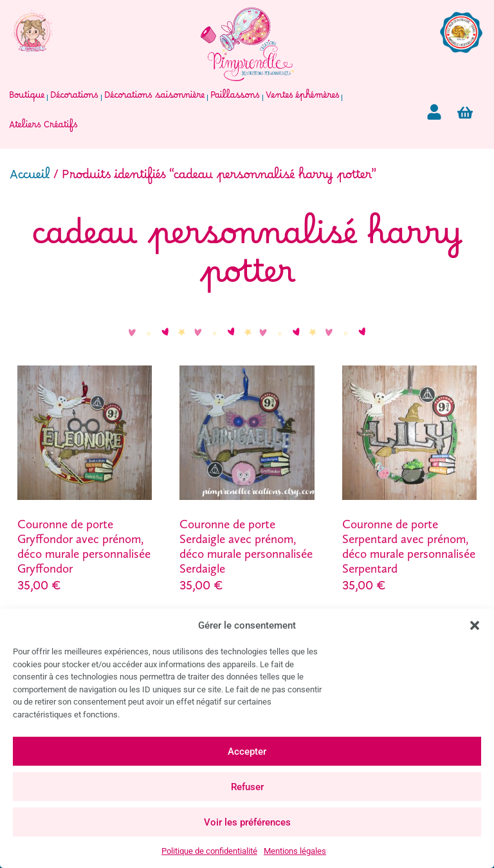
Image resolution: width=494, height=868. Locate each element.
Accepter (247, 752)
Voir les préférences (247, 822)
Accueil (30, 179)
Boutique (27, 98)
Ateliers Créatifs (43, 127)
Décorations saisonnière (154, 98)
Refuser (247, 787)
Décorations (74, 98)
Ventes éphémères (302, 98)
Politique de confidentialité (209, 851)
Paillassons (235, 98)
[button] (475, 625)
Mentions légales (295, 851)
